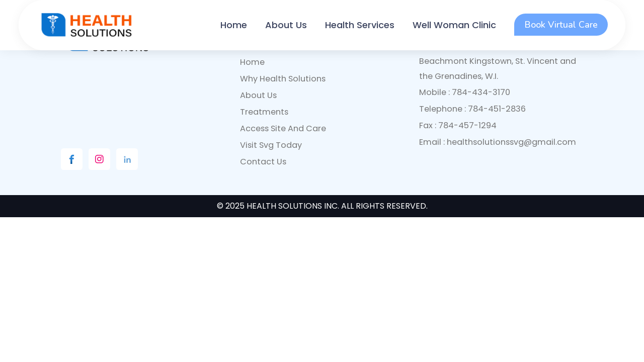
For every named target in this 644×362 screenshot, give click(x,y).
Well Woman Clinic (454, 25)
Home (234, 25)
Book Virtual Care (561, 25)
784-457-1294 (467, 125)
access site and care (283, 128)
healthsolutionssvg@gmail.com (511, 142)
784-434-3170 (481, 92)
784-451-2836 (497, 109)
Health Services (360, 25)
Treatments (264, 112)
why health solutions (283, 79)
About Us (286, 25)
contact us (263, 162)
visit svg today (271, 145)
